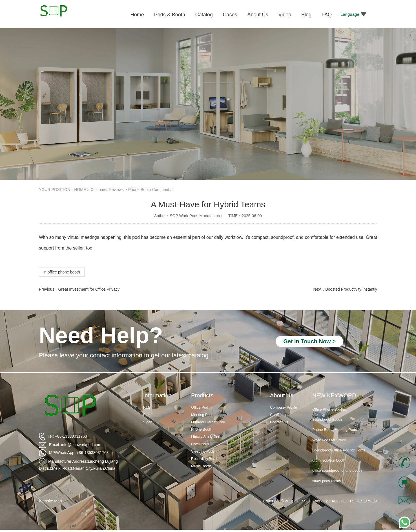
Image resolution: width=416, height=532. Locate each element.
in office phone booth (62, 272)
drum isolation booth (329, 465)
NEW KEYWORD (334, 395)
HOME (80, 190)
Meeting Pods (202, 415)
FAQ (147, 407)
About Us (282, 395)
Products (202, 395)
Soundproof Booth (327, 424)
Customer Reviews (107, 190)
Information (157, 395)
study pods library (327, 485)
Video (148, 422)
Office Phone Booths (329, 414)
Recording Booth (205, 459)
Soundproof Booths (328, 404)
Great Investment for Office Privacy (89, 289)
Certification (280, 415)
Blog (147, 415)
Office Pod (200, 407)
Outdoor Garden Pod (208, 422)
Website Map (50, 501)
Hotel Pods (200, 444)
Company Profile (284, 407)
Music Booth (201, 466)
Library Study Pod (206, 437)
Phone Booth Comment (149, 190)
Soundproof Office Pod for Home (339, 455)
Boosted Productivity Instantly (351, 289)
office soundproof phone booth (337, 475)
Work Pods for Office (329, 445)
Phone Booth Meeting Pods (335, 434)
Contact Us (279, 422)
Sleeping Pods (203, 451)
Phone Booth (202, 429)
